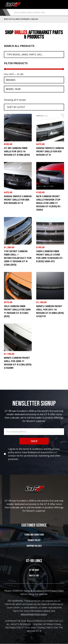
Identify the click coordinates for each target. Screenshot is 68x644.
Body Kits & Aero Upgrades (17, 19)
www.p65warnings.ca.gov (34, 614)
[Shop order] (34, 107)
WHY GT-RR (34, 576)
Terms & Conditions (34, 591)
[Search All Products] (34, 55)
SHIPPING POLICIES (34, 546)
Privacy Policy (34, 540)
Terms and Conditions (34, 535)
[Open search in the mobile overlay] (38, 12)
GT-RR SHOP (34, 570)
